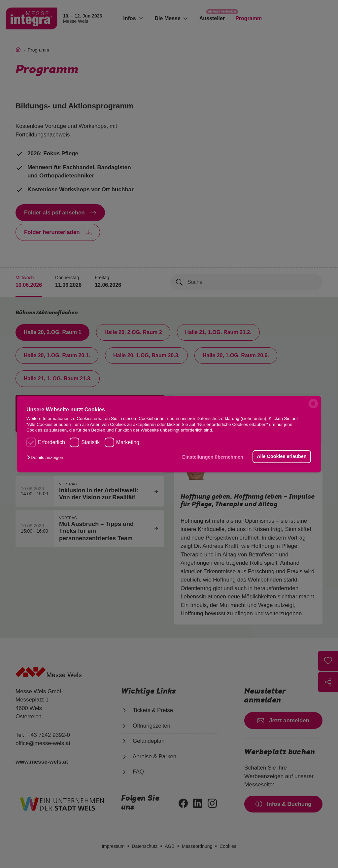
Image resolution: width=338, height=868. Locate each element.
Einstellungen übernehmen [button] (213, 457)
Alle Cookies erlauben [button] (282, 457)
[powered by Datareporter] (313, 408)
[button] (47, 458)
